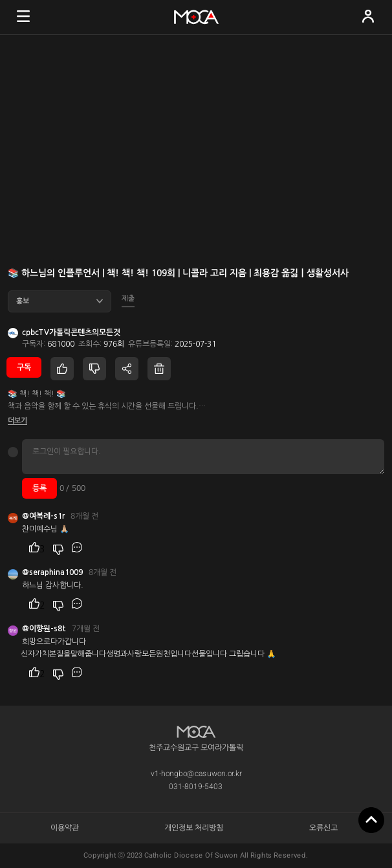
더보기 (17, 421)
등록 (39, 488)
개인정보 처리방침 (194, 828)
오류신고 (323, 828)
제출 (128, 298)
